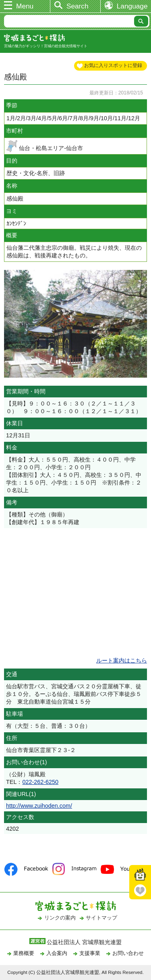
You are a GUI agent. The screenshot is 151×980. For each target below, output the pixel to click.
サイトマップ (101, 918)
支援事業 (90, 953)
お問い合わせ (128, 953)
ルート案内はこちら (122, 660)
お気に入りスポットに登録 (113, 65)
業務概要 (24, 953)
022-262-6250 (40, 782)
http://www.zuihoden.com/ (39, 806)
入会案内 (57, 953)
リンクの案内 (60, 918)
